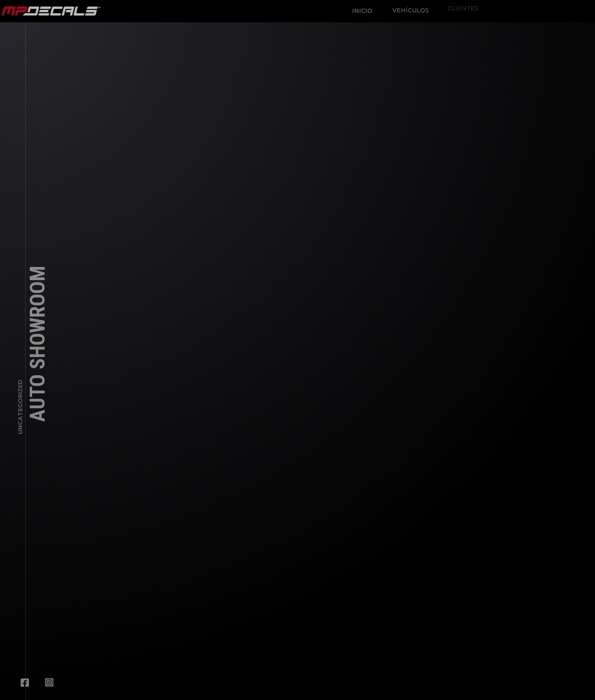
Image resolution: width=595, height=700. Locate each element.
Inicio (360, 8)
